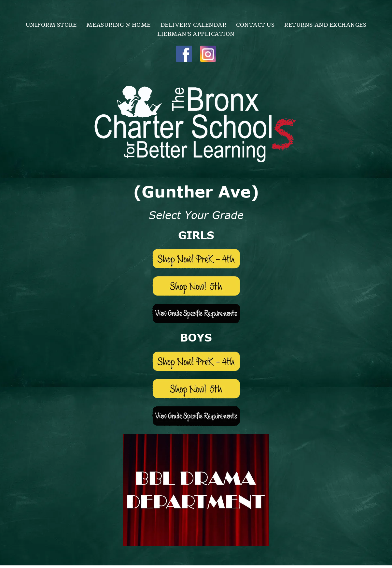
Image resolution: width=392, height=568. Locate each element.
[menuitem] (51, 24)
